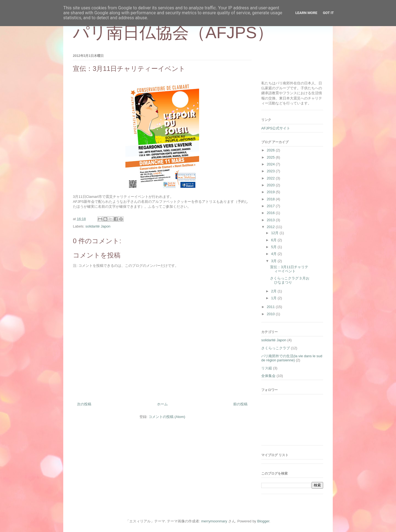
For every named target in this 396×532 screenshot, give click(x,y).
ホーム (162, 404)
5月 (274, 247)
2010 (271, 314)
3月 (274, 261)
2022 (271, 178)
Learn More (306, 13)
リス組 (267, 368)
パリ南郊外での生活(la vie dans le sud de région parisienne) (292, 358)
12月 (275, 233)
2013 (271, 220)
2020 (271, 185)
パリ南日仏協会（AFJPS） (173, 33)
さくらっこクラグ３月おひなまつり (290, 280)
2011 (271, 307)
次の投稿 (84, 404)
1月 (274, 298)
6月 (274, 240)
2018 (271, 199)
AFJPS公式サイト (276, 128)
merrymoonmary (214, 521)
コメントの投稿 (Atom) (167, 417)
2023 (271, 171)
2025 (271, 157)
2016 (271, 213)
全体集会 (268, 376)
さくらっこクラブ (276, 348)
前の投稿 (240, 404)
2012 (271, 227)
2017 (271, 206)
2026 (271, 150)
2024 (271, 164)
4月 (274, 254)
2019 (271, 192)
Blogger (263, 521)
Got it (328, 13)
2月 (274, 291)
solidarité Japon (98, 226)
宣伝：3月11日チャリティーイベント (289, 269)
